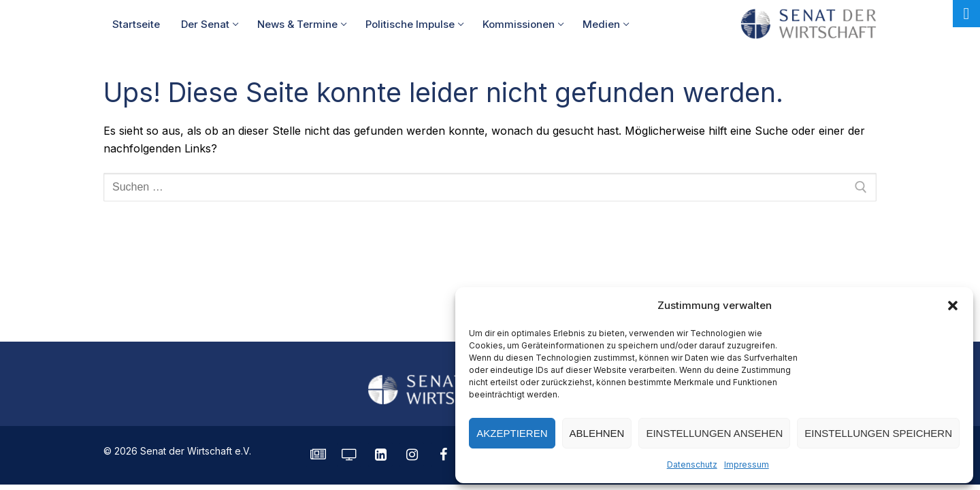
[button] (953, 306)
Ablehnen (597, 433)
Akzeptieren (512, 433)
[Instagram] (412, 455)
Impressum (747, 464)
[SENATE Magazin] (318, 455)
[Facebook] (443, 455)
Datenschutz (692, 464)
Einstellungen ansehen (714, 433)
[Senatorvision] (349, 455)
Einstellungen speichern (878, 433)
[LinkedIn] (380, 455)
